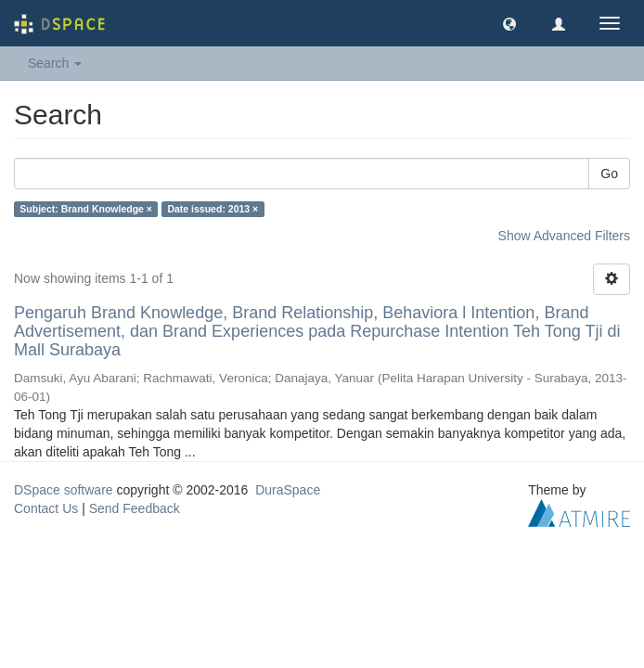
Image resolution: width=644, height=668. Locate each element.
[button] (509, 23)
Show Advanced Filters (564, 236)
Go (609, 173)
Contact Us (46, 508)
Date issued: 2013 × (213, 209)
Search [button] (55, 63)
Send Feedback (135, 508)
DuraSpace (288, 490)
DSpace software (64, 490)
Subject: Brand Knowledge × (86, 209)
